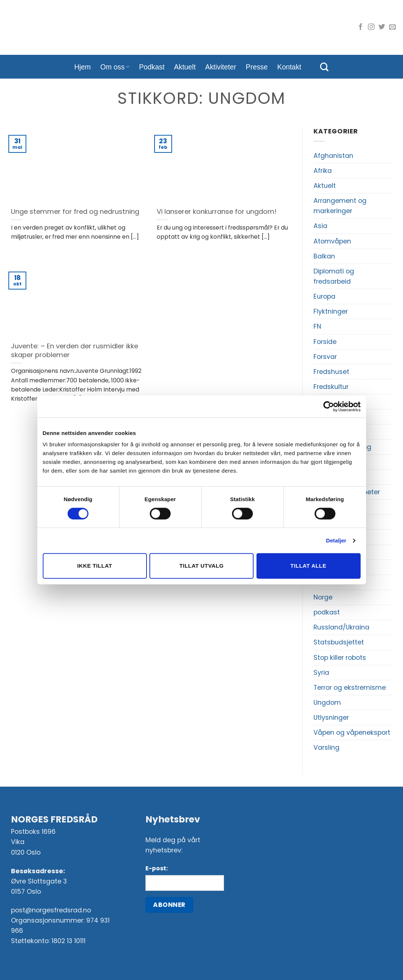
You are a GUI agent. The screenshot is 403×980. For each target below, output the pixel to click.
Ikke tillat (95, 566)
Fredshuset (331, 372)
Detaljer (336, 540)
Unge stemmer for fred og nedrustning (75, 212)
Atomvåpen (332, 241)
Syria (321, 673)
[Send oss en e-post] (392, 27)
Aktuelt (185, 67)
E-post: (157, 868)
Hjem (82, 67)
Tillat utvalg (201, 566)
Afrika (323, 171)
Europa (324, 296)
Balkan (324, 256)
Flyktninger (331, 311)
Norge (323, 597)
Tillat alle (308, 566)
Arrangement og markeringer (340, 206)
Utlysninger (331, 718)
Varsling (326, 748)
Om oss (115, 67)
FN (317, 326)
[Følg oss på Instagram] (371, 27)
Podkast (152, 67)
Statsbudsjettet (339, 642)
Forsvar (325, 357)
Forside (325, 342)
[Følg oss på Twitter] (382, 27)
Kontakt (289, 67)
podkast (327, 612)
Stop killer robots (340, 658)
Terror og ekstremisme (350, 688)
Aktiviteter (221, 67)
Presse (257, 67)
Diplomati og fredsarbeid (334, 276)
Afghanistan (333, 156)
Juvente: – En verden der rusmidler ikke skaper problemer (75, 350)
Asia (320, 226)
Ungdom (327, 703)
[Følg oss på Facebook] (361, 27)
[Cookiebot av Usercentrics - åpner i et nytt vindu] (329, 406)
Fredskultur (331, 387)
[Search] (324, 67)
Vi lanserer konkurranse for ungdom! (217, 212)
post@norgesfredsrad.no (51, 910)
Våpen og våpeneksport (352, 733)
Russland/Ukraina (341, 627)
